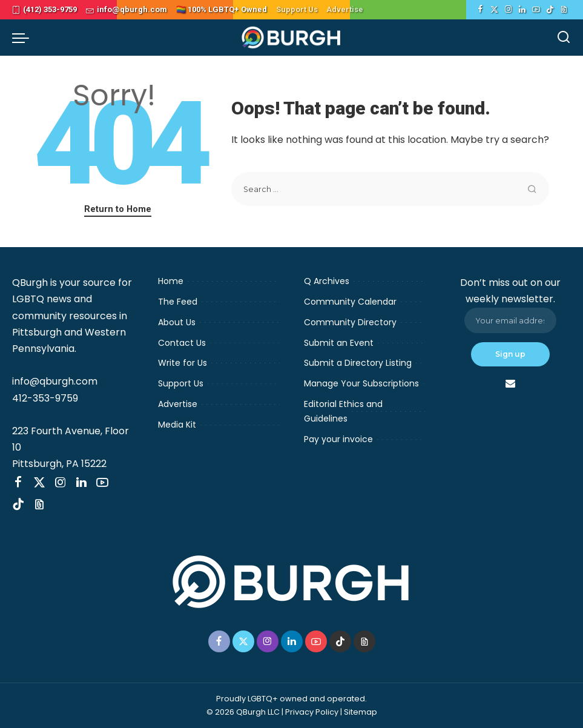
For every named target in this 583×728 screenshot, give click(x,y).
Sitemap (361, 712)
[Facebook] (480, 10)
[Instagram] (508, 10)
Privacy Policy (312, 712)
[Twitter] (494, 10)
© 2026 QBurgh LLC (243, 712)
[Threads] (564, 10)
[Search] (564, 38)
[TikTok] (550, 10)
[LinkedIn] (522, 10)
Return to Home (118, 209)
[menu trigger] (24, 38)
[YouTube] (536, 10)
